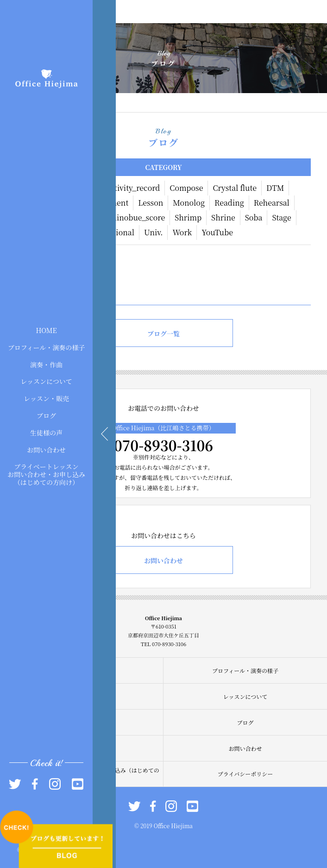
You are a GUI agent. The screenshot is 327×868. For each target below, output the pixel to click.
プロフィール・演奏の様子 (47, 347)
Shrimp (188, 217)
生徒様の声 (46, 432)
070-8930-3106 (163, 445)
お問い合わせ (46, 449)
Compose (186, 188)
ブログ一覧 (163, 333)
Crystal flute (235, 188)
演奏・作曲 (46, 364)
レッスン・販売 (46, 398)
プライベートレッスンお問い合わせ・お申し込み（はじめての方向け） (46, 474)
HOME (46, 330)
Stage (281, 217)
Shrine (223, 217)
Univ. (153, 232)
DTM (275, 188)
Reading (229, 203)
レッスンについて (46, 381)
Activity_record (132, 188)
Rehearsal (272, 203)
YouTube (217, 232)
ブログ (46, 415)
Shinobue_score (136, 217)
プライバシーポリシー (245, 774)
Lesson (151, 203)
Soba (254, 217)
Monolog (189, 203)
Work (182, 232)
